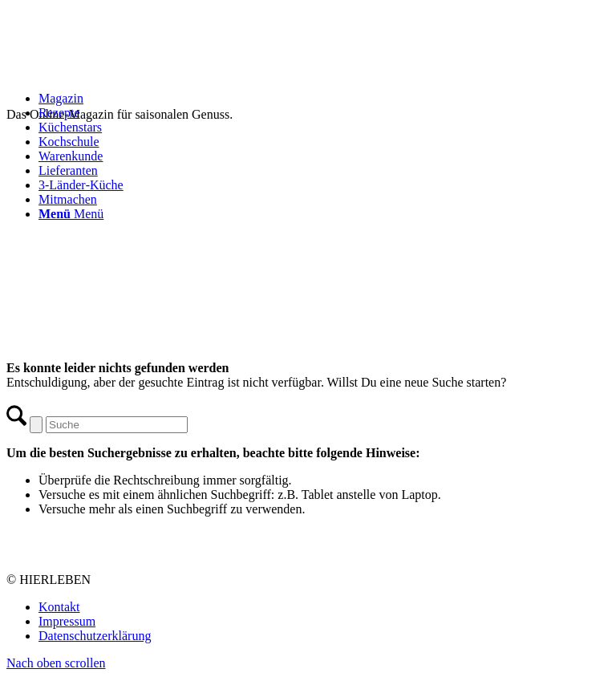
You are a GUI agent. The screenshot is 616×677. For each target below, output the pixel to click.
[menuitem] (324, 99)
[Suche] (117, 425)
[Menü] (71, 214)
